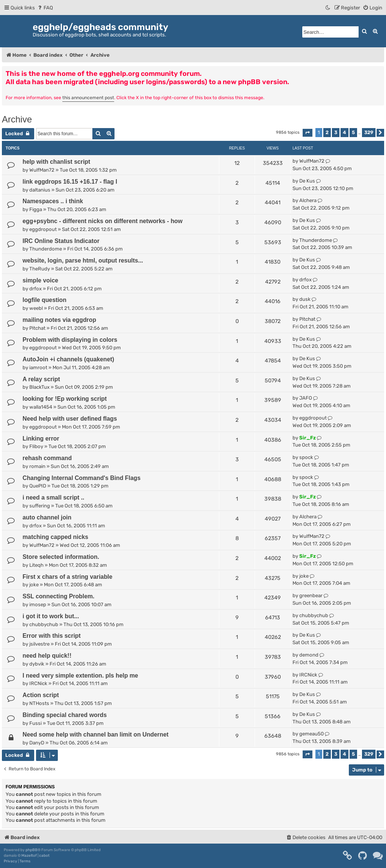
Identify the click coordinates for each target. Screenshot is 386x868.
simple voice (40, 280)
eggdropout (43, 229)
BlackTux (39, 387)
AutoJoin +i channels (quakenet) (68, 359)
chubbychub (44, 624)
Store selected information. (61, 557)
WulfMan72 (42, 170)
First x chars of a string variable (67, 577)
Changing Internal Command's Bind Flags (81, 478)
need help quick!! (47, 656)
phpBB (32, 850)
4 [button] (345, 132)
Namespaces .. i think (53, 201)
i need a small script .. (54, 497)
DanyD (37, 743)
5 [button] (353, 132)
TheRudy (40, 269)
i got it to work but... (51, 616)
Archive (17, 119)
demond (309, 655)
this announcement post (88, 98)
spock (306, 457)
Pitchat (37, 328)
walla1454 (41, 407)
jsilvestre (39, 644)
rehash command (47, 458)
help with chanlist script (56, 162)
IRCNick (38, 683)
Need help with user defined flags (70, 419)
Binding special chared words (65, 715)
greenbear (311, 596)
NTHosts (39, 703)
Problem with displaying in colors (70, 340)
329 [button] (369, 132)
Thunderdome (46, 249)
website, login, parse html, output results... (83, 260)
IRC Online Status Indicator (61, 241)
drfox (35, 289)
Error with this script (52, 636)
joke (34, 585)
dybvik (37, 664)
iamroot (38, 368)
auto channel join (47, 517)
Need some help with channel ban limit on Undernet (96, 734)
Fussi (35, 723)
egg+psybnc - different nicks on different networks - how (103, 221)
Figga (36, 209)
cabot (44, 856)
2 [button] (327, 132)
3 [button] (336, 132)
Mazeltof (29, 856)
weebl (36, 308)
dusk (305, 299)
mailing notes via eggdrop (59, 320)
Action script (41, 695)
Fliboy (36, 446)
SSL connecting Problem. (58, 596)
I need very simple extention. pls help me (80, 676)
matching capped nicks (55, 537)
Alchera (308, 200)
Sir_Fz (308, 438)
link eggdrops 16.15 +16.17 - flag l (70, 182)
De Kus (307, 181)
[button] (308, 133)
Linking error (41, 439)
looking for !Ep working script (65, 399)
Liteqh (36, 565)
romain (37, 466)
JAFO (306, 398)
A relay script (41, 379)
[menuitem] (45, 8)
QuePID (38, 486)
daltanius (40, 190)
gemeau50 (311, 734)
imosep (38, 605)
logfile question (44, 300)
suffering (40, 506)
